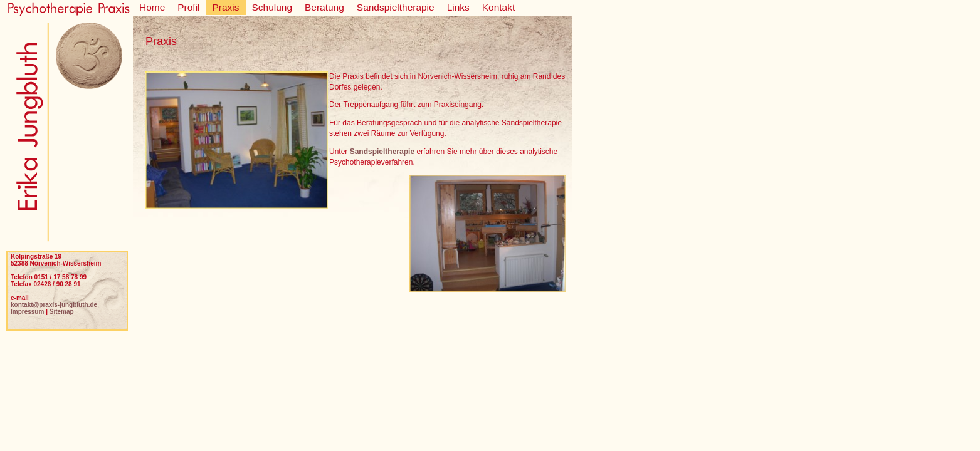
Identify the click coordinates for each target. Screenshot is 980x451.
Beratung (324, 7)
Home (152, 7)
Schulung (272, 7)
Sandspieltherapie (396, 7)
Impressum (27, 312)
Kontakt (498, 7)
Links (458, 7)
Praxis (226, 7)
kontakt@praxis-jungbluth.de (54, 305)
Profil (188, 7)
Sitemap (62, 312)
